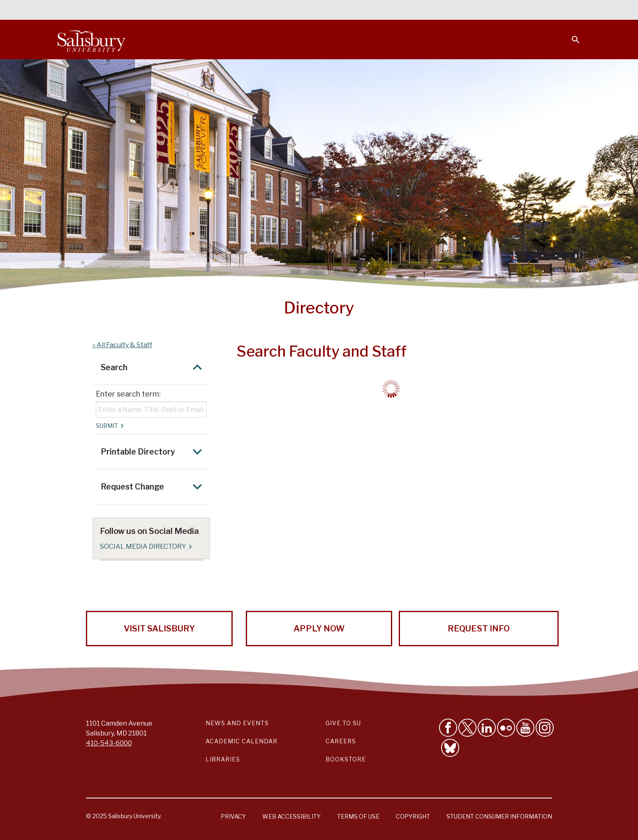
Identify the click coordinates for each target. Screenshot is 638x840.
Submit (109, 426)
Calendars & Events (335, 11)
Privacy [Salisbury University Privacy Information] (233, 816)
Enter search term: (128, 394)
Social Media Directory (146, 546)
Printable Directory (154, 452)
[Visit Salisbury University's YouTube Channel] (525, 728)
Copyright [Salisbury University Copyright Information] (413, 816)
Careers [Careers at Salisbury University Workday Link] (341, 741)
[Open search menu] (571, 35)
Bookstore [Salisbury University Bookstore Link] (346, 759)
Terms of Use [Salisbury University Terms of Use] (358, 816)
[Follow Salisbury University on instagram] (545, 728)
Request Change (154, 487)
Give (564, 10)
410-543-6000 (109, 743)
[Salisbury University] (91, 39)
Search (154, 367)
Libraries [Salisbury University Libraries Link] (223, 759)
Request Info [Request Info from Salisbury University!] (479, 629)
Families (489, 11)
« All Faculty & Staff (122, 345)
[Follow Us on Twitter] (467, 728)
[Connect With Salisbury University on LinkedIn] (487, 728)
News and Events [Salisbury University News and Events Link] (237, 723)
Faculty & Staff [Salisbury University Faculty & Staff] (442, 11)
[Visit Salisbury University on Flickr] (506, 728)
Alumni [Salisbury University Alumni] (524, 11)
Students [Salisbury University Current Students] (392, 11)
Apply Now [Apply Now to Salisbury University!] (319, 629)
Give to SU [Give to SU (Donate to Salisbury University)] (343, 723)
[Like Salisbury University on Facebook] (448, 728)
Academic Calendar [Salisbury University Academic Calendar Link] (242, 741)
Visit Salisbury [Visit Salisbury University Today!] (159, 629)
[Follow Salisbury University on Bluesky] (450, 748)
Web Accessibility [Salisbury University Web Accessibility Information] (291, 816)
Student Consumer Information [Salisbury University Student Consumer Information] (499, 816)
